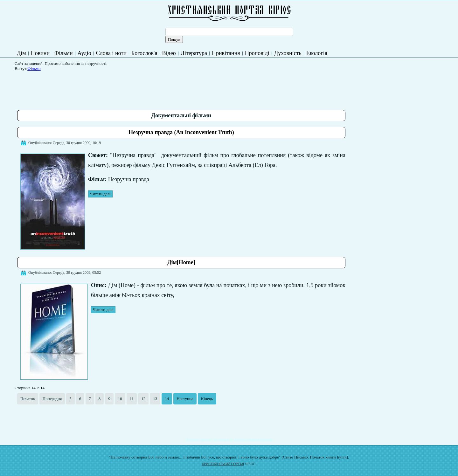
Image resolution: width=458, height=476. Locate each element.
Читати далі (100, 194)
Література (194, 53)
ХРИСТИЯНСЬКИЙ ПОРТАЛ (223, 464)
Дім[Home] (181, 262)
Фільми (63, 53)
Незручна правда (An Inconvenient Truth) (181, 132)
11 (132, 399)
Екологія (317, 53)
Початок (28, 399)
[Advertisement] (133, 88)
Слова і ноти (111, 53)
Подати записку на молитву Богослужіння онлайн (229, 439)
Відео (169, 53)
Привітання (226, 53)
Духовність (288, 53)
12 (143, 399)
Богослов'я (144, 53)
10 (120, 399)
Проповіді (257, 53)
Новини (40, 53)
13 (155, 399)
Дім (21, 53)
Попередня (52, 399)
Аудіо (84, 53)
